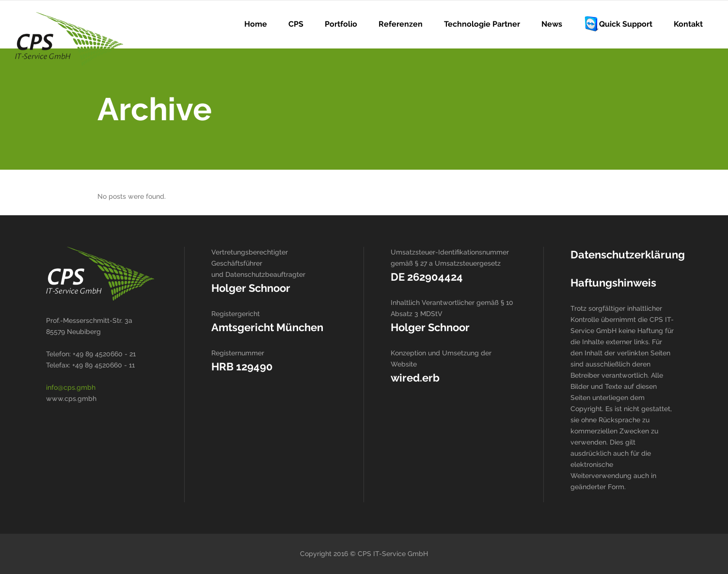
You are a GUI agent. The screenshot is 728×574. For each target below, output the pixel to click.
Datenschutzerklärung (628, 255)
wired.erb (415, 378)
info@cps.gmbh (71, 387)
